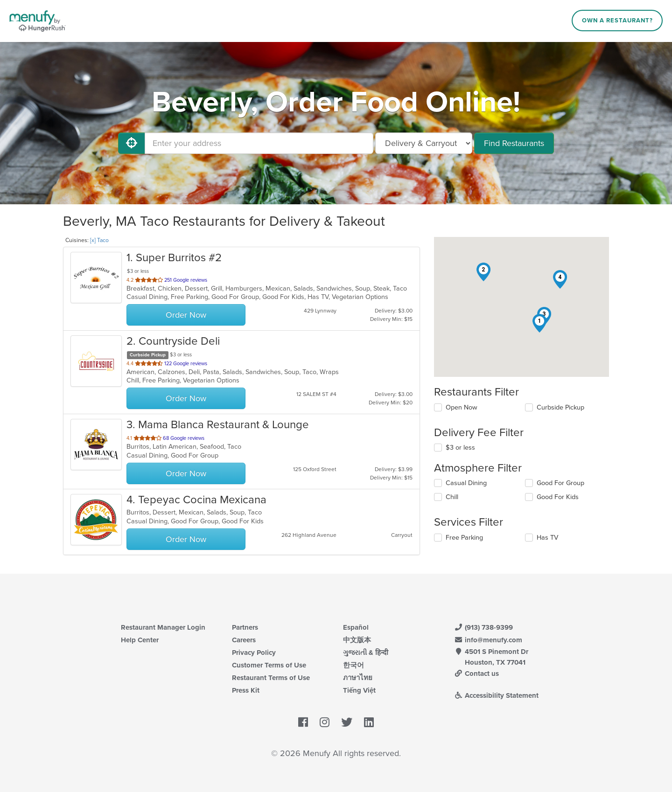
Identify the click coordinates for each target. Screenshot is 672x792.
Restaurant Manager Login (163, 627)
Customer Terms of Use (269, 665)
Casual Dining (466, 483)
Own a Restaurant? (617, 21)
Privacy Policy (254, 653)
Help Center (140, 640)
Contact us (476, 674)
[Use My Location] (132, 143)
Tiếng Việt (359, 690)
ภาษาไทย (358, 678)
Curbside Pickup (560, 407)
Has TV (547, 538)
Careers (244, 640)
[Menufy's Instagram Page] (325, 723)
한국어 (353, 665)
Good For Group (560, 483)
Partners (245, 627)
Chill (452, 497)
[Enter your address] (259, 143)
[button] (539, 323)
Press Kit (246, 690)
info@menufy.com (488, 640)
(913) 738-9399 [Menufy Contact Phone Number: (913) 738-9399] (483, 627)
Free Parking (464, 538)
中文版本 (357, 640)
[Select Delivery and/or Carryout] (424, 143)
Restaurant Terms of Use (271, 678)
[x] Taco (99, 240)
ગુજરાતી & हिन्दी (366, 653)
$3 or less (460, 448)
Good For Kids (558, 497)
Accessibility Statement (496, 695)
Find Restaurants (514, 143)
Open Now (462, 407)
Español (356, 627)
